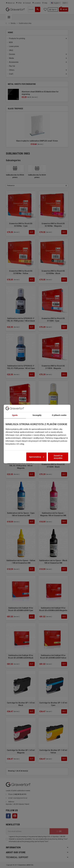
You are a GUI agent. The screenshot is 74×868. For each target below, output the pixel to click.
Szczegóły (37, 397)
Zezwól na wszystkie (58, 439)
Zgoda (15, 397)
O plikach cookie (59, 397)
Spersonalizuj (37, 439)
